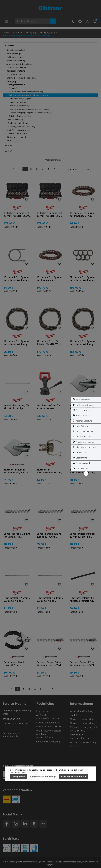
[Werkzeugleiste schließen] (86, 474)
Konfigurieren (18, 777)
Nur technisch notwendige (43, 777)
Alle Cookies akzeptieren (73, 777)
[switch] (86, 400)
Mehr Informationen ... (19, 773)
